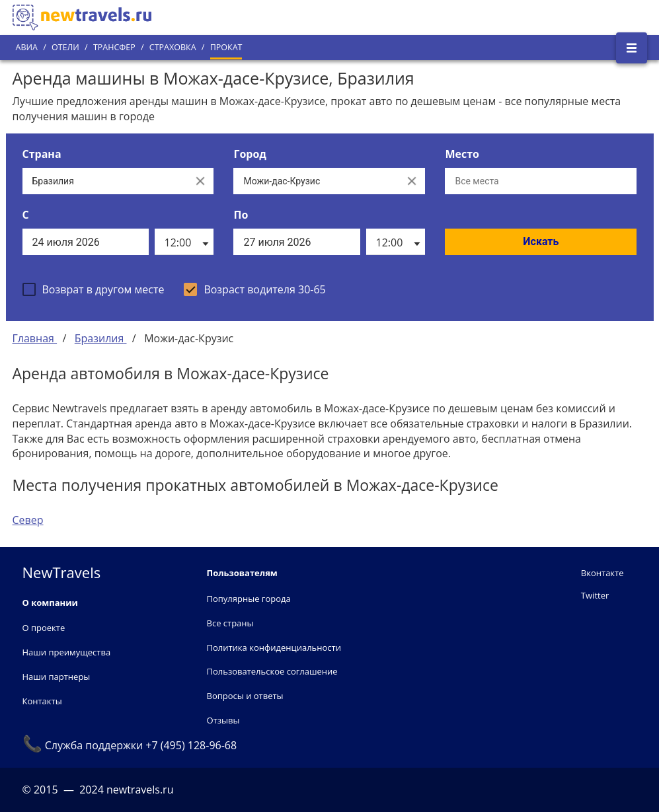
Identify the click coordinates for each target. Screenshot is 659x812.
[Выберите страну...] (105, 181)
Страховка (173, 47)
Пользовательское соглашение (272, 671)
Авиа (27, 47)
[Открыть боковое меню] (632, 48)
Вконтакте (602, 573)
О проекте (44, 628)
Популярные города (249, 599)
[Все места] (541, 181)
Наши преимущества (67, 652)
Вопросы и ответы (245, 696)
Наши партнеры (57, 677)
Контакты (42, 701)
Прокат (226, 47)
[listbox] (184, 242)
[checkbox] (94, 289)
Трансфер (114, 47)
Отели (65, 47)
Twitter (595, 595)
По (241, 215)
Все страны (230, 623)
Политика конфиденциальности (274, 647)
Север (28, 520)
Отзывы (223, 720)
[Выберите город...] (316, 181)
